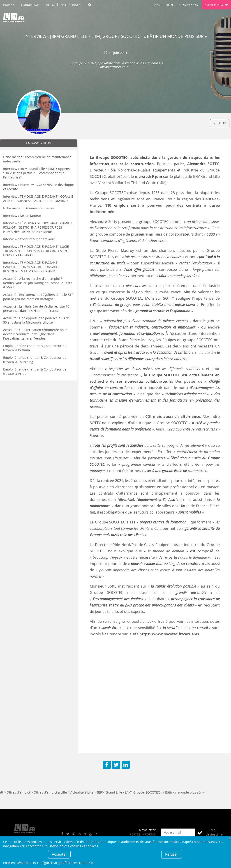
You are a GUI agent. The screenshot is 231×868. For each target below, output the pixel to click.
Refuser (172, 854)
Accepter (59, 854)
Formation (30, 5)
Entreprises (70, 5)
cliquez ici (87, 863)
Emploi (9, 5)
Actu (50, 5)
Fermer (229, 839)
